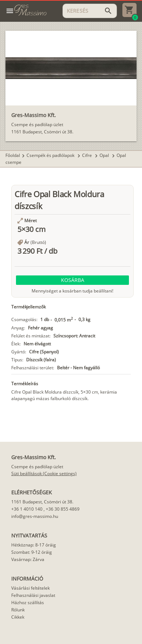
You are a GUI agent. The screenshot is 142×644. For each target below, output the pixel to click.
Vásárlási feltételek (31, 588)
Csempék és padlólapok (51, 155)
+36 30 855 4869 (63, 509)
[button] (72, 280)
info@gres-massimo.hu (35, 516)
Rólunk (18, 610)
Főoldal (13, 155)
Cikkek (18, 617)
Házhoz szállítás (28, 603)
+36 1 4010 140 (27, 509)
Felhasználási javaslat (33, 595)
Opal (105, 155)
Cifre (88, 155)
